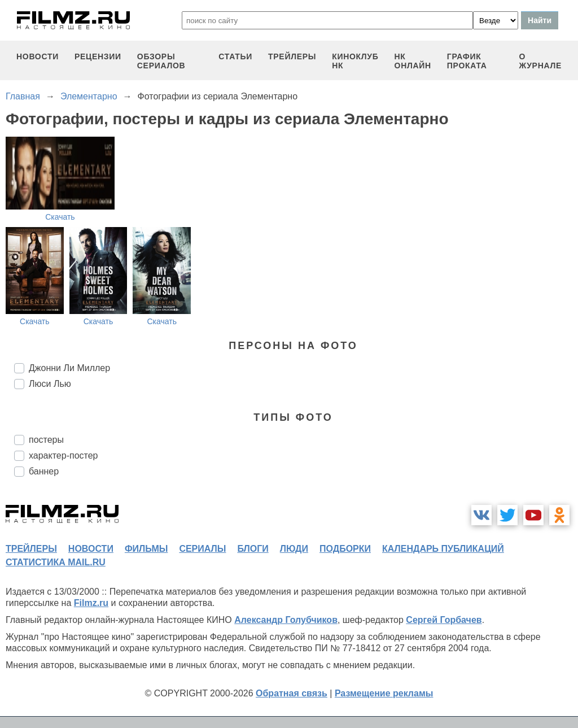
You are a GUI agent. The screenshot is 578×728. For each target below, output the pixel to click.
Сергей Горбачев (444, 620)
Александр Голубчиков (286, 620)
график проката (467, 61)
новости (38, 56)
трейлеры (292, 56)
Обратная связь (292, 693)
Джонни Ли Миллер (69, 368)
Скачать (60, 217)
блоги (253, 549)
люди (294, 549)
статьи (235, 56)
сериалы (202, 549)
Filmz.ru (91, 603)
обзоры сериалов (161, 61)
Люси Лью (50, 384)
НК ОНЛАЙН (413, 61)
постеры (46, 440)
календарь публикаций (443, 549)
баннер (44, 471)
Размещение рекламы (384, 693)
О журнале (540, 61)
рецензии (98, 56)
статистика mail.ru (56, 562)
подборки (345, 549)
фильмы (146, 549)
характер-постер (63, 455)
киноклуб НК (355, 61)
